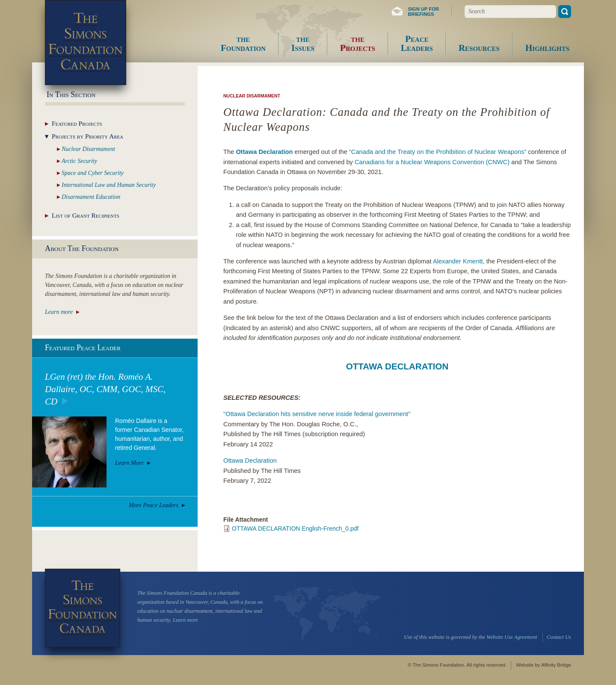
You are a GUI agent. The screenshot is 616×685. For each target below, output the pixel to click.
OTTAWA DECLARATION (397, 366)
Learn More (129, 463)
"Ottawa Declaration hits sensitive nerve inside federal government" (317, 414)
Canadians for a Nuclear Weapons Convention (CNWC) (432, 162)
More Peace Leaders (154, 505)
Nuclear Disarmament (252, 96)
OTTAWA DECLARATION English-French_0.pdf (295, 529)
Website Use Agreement (512, 637)
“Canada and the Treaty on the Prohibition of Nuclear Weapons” (438, 152)
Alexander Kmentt (458, 261)
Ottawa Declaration (250, 461)
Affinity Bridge (556, 665)
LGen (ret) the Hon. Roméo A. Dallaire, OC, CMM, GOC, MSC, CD (105, 389)
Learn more (59, 312)
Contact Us (559, 637)
